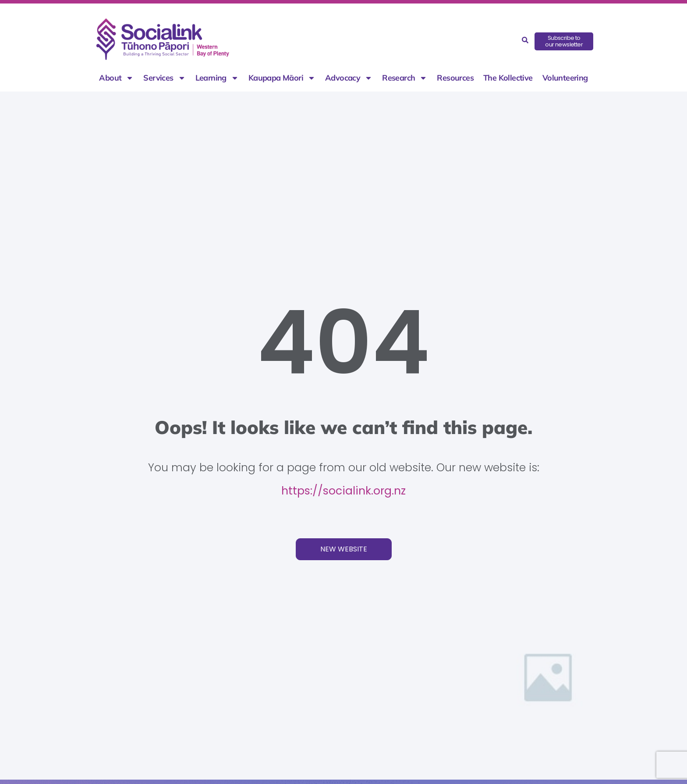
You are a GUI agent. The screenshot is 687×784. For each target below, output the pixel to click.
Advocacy (349, 78)
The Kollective (508, 78)
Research (405, 78)
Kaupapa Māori (282, 78)
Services (164, 78)
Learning (217, 78)
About (116, 78)
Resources (455, 78)
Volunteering (565, 78)
